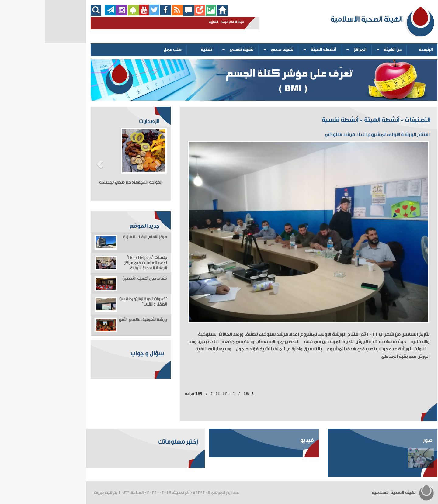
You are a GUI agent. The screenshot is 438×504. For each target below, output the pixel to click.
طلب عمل (128, 50)
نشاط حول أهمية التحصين (100, 278)
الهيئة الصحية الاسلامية (358, 493)
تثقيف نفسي (196, 50)
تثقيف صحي (237, 50)
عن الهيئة (348, 50)
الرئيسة (381, 50)
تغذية (161, 50)
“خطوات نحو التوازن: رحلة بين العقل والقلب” (98, 302)
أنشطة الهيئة (278, 50)
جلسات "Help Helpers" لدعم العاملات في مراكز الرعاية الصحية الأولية (101, 263)
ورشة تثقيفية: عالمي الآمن (98, 320)
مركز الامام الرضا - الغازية (100, 237)
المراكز (315, 50)
